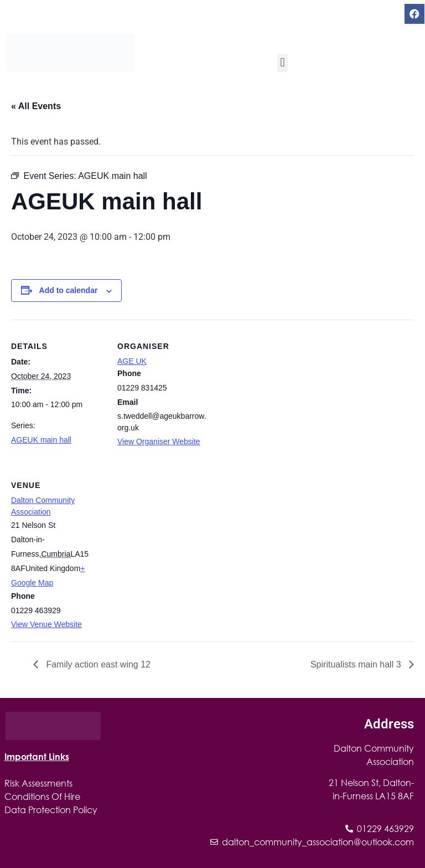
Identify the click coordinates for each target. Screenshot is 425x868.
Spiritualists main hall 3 (357, 664)
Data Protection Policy (51, 810)
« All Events (36, 106)
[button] (283, 63)
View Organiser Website (159, 441)
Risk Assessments (38, 783)
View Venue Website (46, 624)
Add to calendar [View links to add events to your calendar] (69, 290)
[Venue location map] (176, 535)
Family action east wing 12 (97, 664)
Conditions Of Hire (42, 796)
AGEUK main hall (41, 440)
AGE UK (132, 361)
